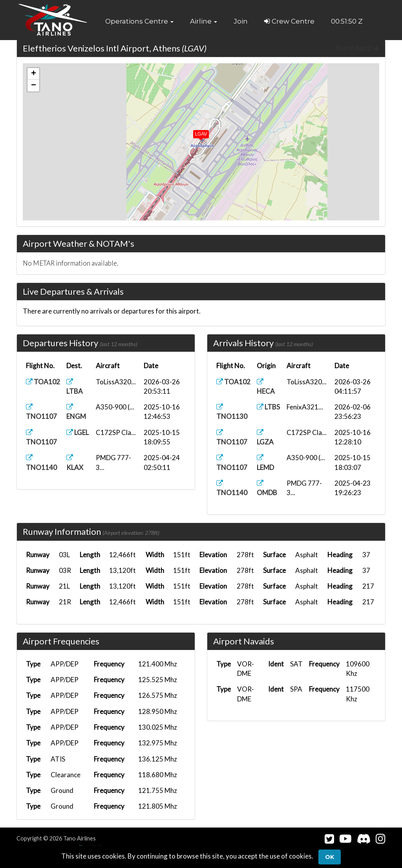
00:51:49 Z (347, 21)
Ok (330, 857)
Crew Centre (289, 21)
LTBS (268, 407)
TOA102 (43, 382)
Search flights (357, 48)
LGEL (78, 432)
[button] (139, 21)
